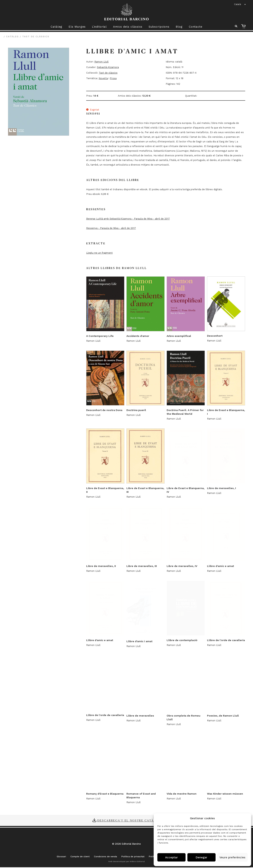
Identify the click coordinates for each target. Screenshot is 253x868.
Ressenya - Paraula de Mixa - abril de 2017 (111, 228)
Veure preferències (232, 857)
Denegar (201, 857)
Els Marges (77, 27)
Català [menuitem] (238, 4)
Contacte (196, 27)
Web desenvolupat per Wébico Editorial (126, 862)
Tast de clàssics (36, 37)
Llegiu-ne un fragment (99, 253)
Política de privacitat (133, 857)
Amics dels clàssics (128, 27)
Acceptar (171, 857)
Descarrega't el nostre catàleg (129, 821)
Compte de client (80, 857)
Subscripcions (159, 27)
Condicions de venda (105, 857)
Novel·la (103, 78)
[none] (240, 4)
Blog (179, 27)
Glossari (61, 857)
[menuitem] (240, 4)
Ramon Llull (101, 62)
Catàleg (56, 27)
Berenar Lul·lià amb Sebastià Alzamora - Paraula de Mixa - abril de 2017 (128, 219)
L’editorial (99, 27)
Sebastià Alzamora (108, 67)
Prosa (113, 78)
